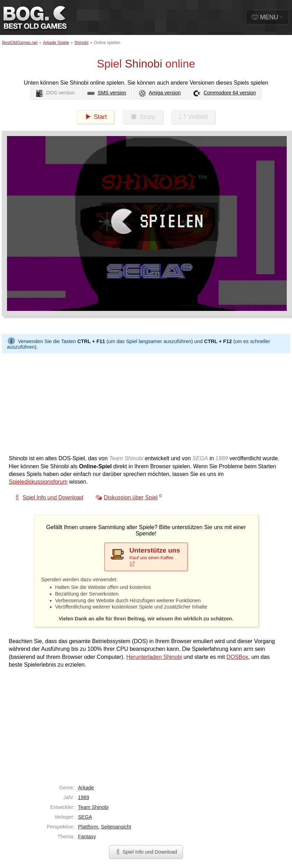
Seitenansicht (116, 827)
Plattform (88, 827)
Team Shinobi (93, 807)
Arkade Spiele (56, 43)
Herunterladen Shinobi (154, 657)
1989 (84, 797)
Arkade (86, 788)
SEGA (85, 817)
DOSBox (237, 657)
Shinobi (81, 43)
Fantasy (87, 837)
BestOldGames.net (20, 43)
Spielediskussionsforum (38, 482)
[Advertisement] (134, 402)
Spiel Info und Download (146, 852)
